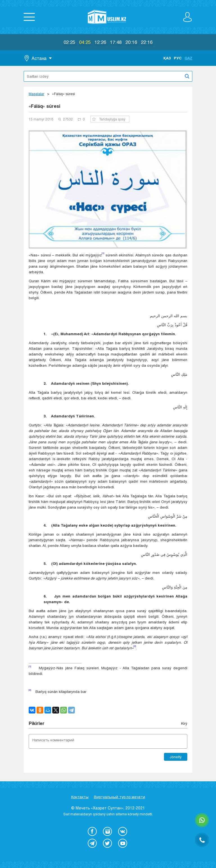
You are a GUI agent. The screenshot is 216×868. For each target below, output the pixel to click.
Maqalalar (36, 94)
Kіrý (184, 723)
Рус (178, 58)
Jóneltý (176, 757)
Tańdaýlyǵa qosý (109, 119)
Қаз (167, 58)
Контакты (80, 797)
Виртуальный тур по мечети (120, 797)
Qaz (188, 58)
